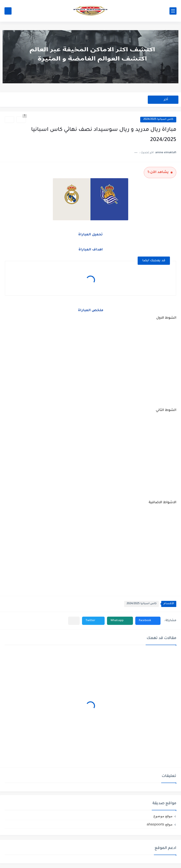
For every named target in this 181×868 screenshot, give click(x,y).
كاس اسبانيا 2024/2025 (158, 119)
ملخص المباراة (91, 311)
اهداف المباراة (91, 250)
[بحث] (8, 11)
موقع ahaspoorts (160, 824)
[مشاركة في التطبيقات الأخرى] (74, 621)
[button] (148, 621)
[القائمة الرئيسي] (173, 11)
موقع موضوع (163, 816)
